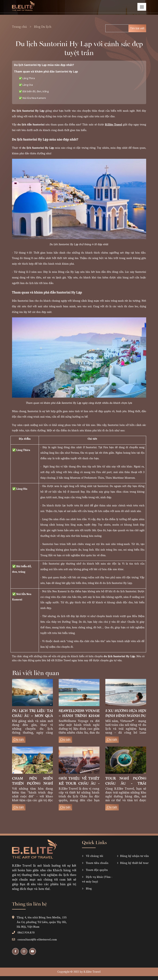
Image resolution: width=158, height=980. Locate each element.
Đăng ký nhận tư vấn (134, 856)
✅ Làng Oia (26, 85)
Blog (89, 889)
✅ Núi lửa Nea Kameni (32, 98)
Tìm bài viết (137, 28)
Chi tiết (19, 740)
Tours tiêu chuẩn (97, 863)
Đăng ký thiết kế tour (134, 863)
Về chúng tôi (94, 856)
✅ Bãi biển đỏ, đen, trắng (34, 91)
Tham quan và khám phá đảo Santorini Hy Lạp (46, 71)
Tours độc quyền (96, 870)
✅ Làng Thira (27, 78)
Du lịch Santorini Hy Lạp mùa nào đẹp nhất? (44, 65)
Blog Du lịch (43, 27)
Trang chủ (20, 27)
